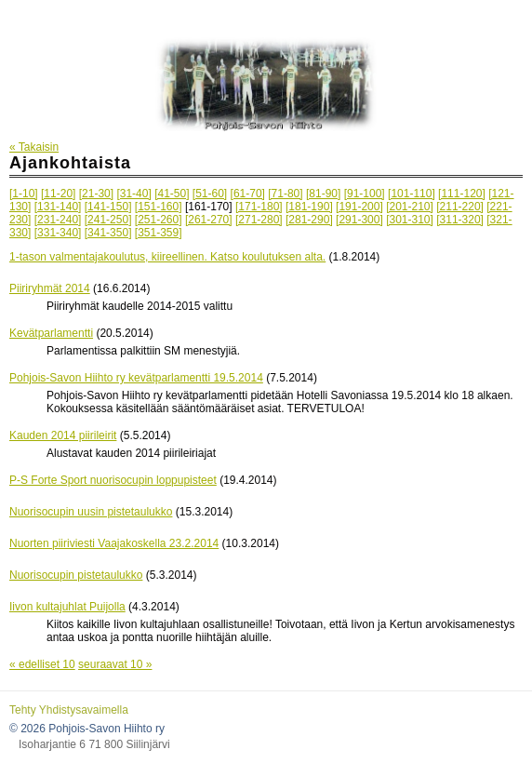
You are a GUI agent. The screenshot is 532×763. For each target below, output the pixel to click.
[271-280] (259, 220)
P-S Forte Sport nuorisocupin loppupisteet (113, 480)
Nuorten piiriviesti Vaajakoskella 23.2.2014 (114, 543)
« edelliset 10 (42, 664)
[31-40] (133, 194)
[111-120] (462, 194)
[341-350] (108, 233)
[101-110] (412, 194)
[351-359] (159, 233)
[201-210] (410, 207)
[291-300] (359, 220)
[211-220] (460, 207)
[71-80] (285, 194)
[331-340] (58, 233)
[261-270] (209, 220)
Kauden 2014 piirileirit (63, 435)
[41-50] (172, 194)
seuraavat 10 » (115, 664)
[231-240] (58, 220)
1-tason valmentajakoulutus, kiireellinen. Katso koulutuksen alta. (167, 257)
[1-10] (24, 194)
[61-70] (248, 194)
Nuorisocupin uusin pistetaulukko (91, 512)
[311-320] (460, 220)
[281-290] (309, 220)
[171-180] (259, 207)
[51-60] (210, 194)
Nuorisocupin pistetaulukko (76, 575)
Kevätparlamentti (51, 333)
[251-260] (159, 220)
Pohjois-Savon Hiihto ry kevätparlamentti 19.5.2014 (136, 378)
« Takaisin (34, 147)
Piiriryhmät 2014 (50, 288)
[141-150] (108, 207)
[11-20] (58, 194)
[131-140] (58, 207)
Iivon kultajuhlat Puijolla (67, 607)
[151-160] (159, 207)
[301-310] (410, 220)
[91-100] (365, 194)
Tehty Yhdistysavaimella (69, 710)
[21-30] (96, 194)
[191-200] (359, 207)
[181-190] (309, 207)
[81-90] (323, 194)
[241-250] (108, 220)
